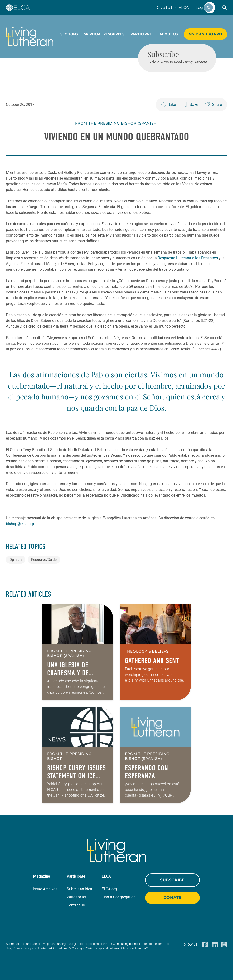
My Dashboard (205, 34)
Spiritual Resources (104, 34)
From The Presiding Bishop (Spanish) (116, 123)
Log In (202, 7)
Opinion (16, 560)
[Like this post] (168, 105)
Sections (69, 34)
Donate (173, 898)
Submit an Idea (79, 889)
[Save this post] (190, 105)
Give (173, 7)
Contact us (76, 905)
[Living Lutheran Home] (30, 37)
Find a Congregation (119, 897)
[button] (224, 8)
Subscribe (172, 880)
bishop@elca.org (20, 524)
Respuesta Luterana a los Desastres (188, 258)
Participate (142, 34)
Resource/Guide (44, 560)
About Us (169, 34)
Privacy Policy (22, 948)
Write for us (76, 897)
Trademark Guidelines (53, 948)
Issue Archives (45, 889)
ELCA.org (109, 889)
